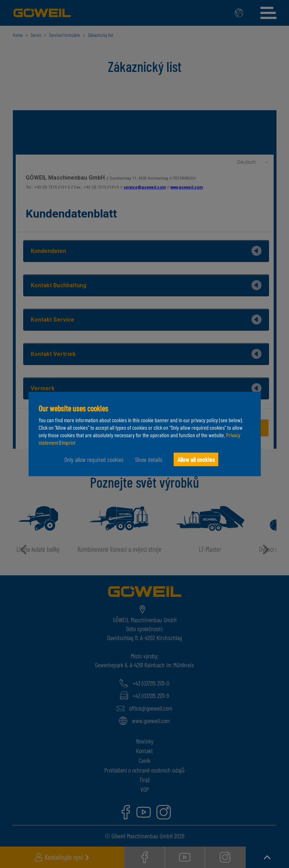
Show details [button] (147, 459)
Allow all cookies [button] (196, 459)
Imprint (68, 442)
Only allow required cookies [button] (93, 459)
